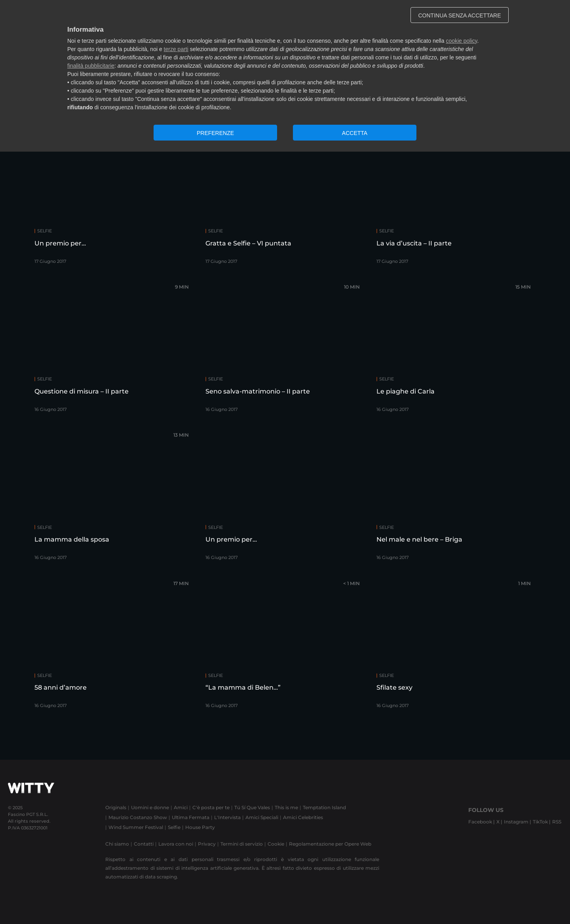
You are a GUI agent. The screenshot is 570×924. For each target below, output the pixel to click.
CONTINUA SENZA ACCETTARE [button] (460, 15)
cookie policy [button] (461, 41)
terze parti (176, 49)
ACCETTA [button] (355, 133)
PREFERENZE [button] (215, 133)
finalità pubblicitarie (91, 66)
